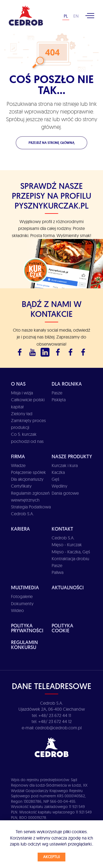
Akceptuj (51, 857)
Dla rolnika (67, 384)
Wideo (17, 610)
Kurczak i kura (65, 465)
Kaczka (58, 472)
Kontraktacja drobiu (70, 559)
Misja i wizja (22, 393)
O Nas (18, 384)
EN (76, 16)
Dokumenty (22, 604)
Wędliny (59, 486)
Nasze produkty (72, 456)
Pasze (57, 393)
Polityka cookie (62, 628)
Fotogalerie (22, 596)
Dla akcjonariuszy (27, 479)
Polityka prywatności (27, 628)
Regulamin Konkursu (24, 645)
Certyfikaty (21, 486)
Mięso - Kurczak (67, 545)
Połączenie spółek (28, 472)
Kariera (20, 529)
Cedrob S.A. (63, 538)
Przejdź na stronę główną (51, 143)
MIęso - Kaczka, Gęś (71, 552)
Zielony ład (22, 414)
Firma (18, 456)
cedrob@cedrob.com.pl (58, 728)
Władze (18, 465)
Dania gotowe (65, 493)
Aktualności (68, 587)
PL (66, 16)
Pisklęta (59, 400)
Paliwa (58, 572)
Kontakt (62, 529)
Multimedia (25, 587)
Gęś (55, 479)
